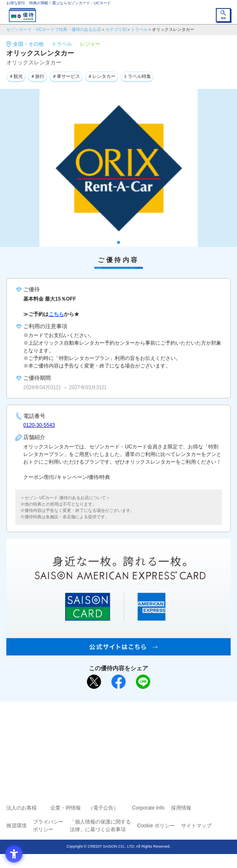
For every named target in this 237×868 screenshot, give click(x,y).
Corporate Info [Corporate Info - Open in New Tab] (148, 808)
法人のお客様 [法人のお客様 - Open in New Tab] (22, 808)
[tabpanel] (118, 168)
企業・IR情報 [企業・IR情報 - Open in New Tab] (66, 808)
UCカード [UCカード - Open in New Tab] (141, 739)
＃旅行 (37, 76)
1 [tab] (119, 242)
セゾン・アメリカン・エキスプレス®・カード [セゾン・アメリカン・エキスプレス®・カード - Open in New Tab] (115, 749)
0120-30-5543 (39, 425)
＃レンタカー (102, 76)
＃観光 (16, 76)
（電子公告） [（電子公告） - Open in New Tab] (103, 808)
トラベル (139, 29)
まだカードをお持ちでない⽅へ (115, 711)
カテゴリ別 (116, 29)
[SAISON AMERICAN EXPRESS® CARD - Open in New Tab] (118, 651)
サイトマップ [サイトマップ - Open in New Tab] (196, 826)
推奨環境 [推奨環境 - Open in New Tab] (17, 826)
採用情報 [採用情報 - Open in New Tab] (181, 808)
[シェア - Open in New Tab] (118, 682)
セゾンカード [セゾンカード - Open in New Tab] (93, 739)
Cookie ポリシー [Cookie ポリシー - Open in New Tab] (156, 826)
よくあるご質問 (151, 727)
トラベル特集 (137, 76)
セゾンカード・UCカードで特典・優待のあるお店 (54, 29)
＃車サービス (66, 76)
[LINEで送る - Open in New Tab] (143, 682)
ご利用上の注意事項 (84, 727)
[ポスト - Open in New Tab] (94, 682)
